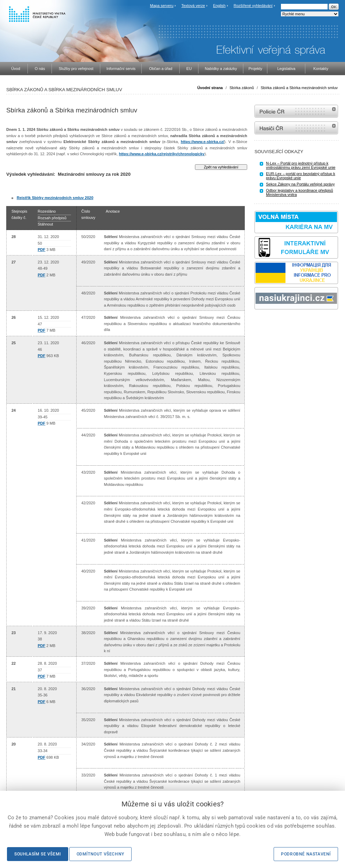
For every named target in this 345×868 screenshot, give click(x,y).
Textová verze (193, 6)
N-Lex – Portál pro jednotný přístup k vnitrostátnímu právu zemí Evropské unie (301, 165)
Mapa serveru (162, 6)
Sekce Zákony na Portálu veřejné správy (300, 184)
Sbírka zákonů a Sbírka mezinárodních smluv (299, 88)
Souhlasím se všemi (38, 854)
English (219, 6)
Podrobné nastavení (306, 854)
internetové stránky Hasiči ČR (296, 128)
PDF (41, 250)
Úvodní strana (210, 88)
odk (258, 322)
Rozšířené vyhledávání (253, 6)
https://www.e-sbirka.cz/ (202, 142)
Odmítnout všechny (100, 854)
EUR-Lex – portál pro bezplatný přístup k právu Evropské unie (301, 176)
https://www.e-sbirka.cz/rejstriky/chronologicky (162, 154)
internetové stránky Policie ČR (296, 111)
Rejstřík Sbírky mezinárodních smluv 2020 (55, 198)
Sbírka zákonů (242, 88)
